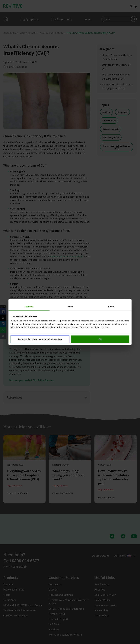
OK (100, 339)
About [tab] (111, 307)
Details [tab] (70, 307)
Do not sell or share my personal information (40, 339)
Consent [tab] (29, 307)
